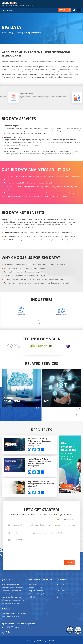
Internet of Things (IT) (38, 594)
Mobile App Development (11, 597)
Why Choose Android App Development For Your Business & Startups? (41, 484)
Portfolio (60, 588)
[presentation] (40, 320)
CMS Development (9, 594)
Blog (59, 597)
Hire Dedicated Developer (11, 604)
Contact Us (61, 594)
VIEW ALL (68, 486)
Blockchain (33, 585)
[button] (40, 323)
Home (4, 33)
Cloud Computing (36, 588)
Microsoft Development (10, 585)
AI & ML (32, 597)
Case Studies (62, 591)
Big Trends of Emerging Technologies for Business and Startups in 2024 (40, 441)
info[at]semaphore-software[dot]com (20, 624)
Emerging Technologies (17, 33)
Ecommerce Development (11, 591)
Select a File (53, 533)
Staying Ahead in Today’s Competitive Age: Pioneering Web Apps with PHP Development (39, 463)
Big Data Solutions (36, 591)
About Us (60, 585)
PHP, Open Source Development (14, 588)
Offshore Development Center (13, 600)
